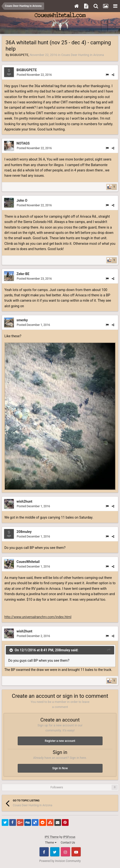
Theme (51, 843)
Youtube (76, 852)
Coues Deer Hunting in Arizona (82, 55)
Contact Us (68, 843)
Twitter (55, 852)
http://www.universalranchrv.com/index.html (38, 617)
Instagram (65, 852)
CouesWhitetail (28, 562)
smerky (22, 320)
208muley (24, 532)
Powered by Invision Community (60, 861)
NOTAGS (23, 143)
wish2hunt (24, 501)
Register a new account (60, 741)
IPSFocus (69, 837)
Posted (34, 75)
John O (22, 200)
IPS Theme (52, 837)
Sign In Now (60, 768)
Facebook (44, 852)
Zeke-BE (23, 274)
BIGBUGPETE (19, 55)
